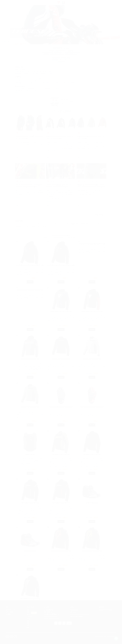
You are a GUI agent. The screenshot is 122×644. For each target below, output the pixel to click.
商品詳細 (30, 283)
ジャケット (21, 158)
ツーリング (51, 158)
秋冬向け (85, 225)
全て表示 (18, 230)
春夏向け (75, 225)
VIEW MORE (99, 216)
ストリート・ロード (28, 158)
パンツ (51, 206)
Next (69, 624)
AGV (19, 227)
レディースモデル (36, 158)
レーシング (43, 227)
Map (66, 632)
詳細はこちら (19, 93)
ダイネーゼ (64, 225)
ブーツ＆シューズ (30, 227)
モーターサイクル (67, 158)
